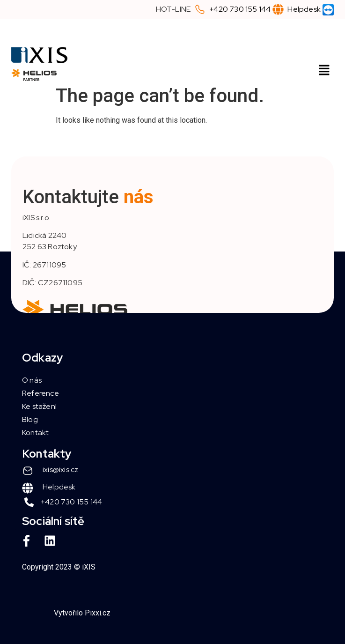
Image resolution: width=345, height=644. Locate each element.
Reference (40, 393)
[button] (324, 71)
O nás (32, 380)
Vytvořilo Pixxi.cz (82, 613)
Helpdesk (304, 9)
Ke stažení (39, 406)
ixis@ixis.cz (60, 470)
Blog (30, 419)
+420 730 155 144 (240, 9)
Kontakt (35, 433)
